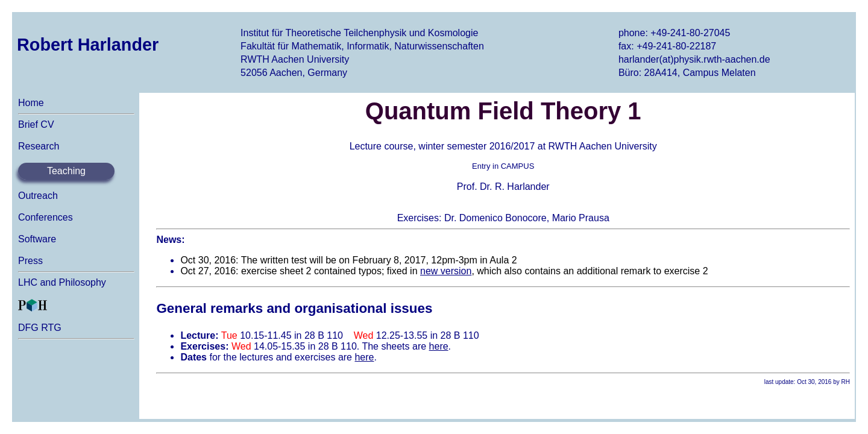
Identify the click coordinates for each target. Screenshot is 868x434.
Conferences (46, 217)
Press (30, 261)
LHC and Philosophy (62, 282)
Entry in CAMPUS (503, 166)
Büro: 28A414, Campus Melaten (687, 73)
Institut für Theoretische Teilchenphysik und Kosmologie (359, 33)
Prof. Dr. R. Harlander (503, 187)
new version (446, 271)
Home (31, 103)
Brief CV (36, 124)
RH (846, 382)
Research (39, 146)
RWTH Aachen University (295, 59)
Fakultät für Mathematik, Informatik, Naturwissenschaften (362, 46)
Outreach (38, 196)
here (439, 346)
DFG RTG (40, 328)
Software (37, 239)
